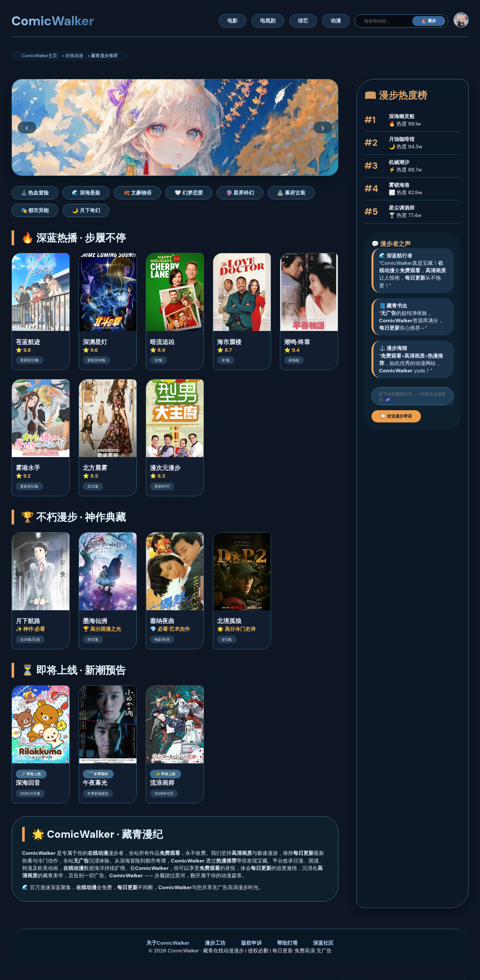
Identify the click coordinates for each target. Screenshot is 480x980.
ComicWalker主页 (40, 56)
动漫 (336, 21)
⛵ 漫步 (429, 21)
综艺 (303, 21)
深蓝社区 (323, 943)
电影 (232, 21)
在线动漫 (74, 56)
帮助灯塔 (287, 943)
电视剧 (268, 21)
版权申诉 (251, 943)
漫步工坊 (215, 943)
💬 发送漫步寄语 (396, 418)
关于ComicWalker (168, 943)
